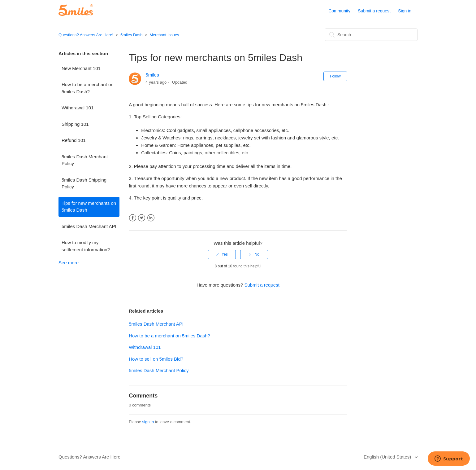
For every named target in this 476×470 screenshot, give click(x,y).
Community (339, 11)
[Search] (371, 35)
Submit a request (374, 11)
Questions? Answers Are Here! (86, 35)
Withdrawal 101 (78, 108)
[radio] (222, 254)
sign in (148, 422)
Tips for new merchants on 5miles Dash (89, 207)
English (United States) (388, 457)
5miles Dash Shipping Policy (84, 183)
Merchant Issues (164, 35)
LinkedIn (151, 218)
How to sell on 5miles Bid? (156, 359)
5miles (152, 75)
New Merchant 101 (81, 68)
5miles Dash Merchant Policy (85, 160)
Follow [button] (335, 76)
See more (69, 263)
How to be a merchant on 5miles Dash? (88, 88)
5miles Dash (132, 35)
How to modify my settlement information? (86, 246)
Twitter (142, 218)
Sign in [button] (405, 11)
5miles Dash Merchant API (89, 226)
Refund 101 (74, 140)
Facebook (133, 218)
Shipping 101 (75, 124)
